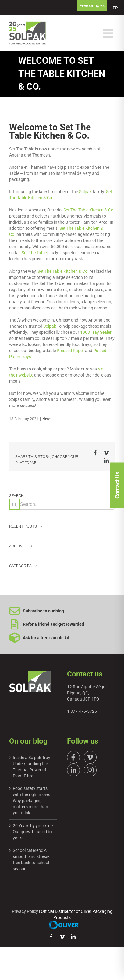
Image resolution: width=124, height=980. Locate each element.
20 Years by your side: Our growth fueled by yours (33, 832)
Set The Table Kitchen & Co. (89, 210)
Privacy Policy (25, 911)
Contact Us (117, 489)
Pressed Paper (70, 351)
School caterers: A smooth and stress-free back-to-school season (31, 859)
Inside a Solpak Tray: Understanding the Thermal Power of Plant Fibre (32, 767)
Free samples (92, 5)
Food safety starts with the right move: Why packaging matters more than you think (31, 801)
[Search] (14, 504)
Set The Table (34, 253)
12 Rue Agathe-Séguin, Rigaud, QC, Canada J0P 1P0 (88, 693)
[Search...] (62, 504)
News (47, 419)
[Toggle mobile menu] (109, 33)
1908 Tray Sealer (96, 332)
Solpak (85, 192)
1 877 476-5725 (82, 711)
